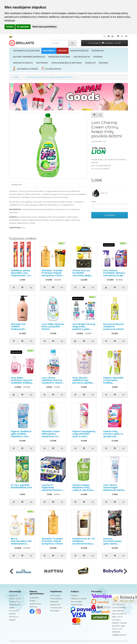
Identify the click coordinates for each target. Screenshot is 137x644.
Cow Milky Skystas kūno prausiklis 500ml (53, 327)
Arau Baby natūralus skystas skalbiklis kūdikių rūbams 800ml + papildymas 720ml (22, 383)
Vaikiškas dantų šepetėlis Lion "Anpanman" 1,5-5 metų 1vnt (21, 274)
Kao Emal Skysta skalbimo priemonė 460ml (114, 327)
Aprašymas (17, 184)
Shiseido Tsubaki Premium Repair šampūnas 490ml (52, 541)
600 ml (99, 193)
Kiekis (94, 201)
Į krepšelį (110, 215)
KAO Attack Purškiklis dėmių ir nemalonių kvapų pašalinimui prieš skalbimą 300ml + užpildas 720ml (114, 277)
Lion (104, 141)
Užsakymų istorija (79, 598)
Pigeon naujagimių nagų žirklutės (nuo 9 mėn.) (84, 434)
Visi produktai (56, 598)
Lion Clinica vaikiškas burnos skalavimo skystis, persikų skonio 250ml (53, 383)
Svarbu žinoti (15, 598)
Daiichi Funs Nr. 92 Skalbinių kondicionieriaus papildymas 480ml (84, 544)
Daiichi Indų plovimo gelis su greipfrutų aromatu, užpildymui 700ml (114, 436)
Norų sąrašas (76, 601)
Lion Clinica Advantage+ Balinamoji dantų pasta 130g (114, 489)
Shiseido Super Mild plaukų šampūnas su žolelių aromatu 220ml (51, 436)
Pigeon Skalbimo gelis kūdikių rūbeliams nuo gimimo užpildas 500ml (21, 436)
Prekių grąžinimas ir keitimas (35, 604)
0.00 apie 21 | (104, 43)
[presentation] (11, 572)
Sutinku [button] (10, 27)
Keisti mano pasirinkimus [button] (45, 27)
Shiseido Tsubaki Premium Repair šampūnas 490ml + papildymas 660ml (52, 275)
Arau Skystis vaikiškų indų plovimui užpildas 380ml (83, 381)
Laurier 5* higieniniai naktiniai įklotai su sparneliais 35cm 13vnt (53, 490)
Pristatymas (15, 601)
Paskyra (74, 595)
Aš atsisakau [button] (23, 27)
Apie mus (13, 595)
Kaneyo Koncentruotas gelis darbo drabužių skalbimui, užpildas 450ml (113, 545)
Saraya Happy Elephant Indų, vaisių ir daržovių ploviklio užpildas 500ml (83, 490)
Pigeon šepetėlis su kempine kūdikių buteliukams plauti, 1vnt (113, 383)
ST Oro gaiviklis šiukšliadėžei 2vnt (21, 486)
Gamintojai (55, 595)
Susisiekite (34, 598)
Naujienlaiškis (77, 605)
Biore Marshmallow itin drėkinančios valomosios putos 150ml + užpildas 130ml (22, 545)
